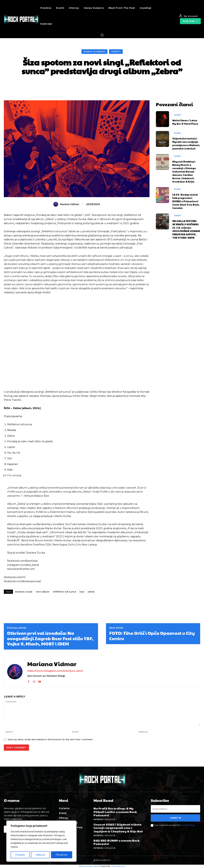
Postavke (20, 855)
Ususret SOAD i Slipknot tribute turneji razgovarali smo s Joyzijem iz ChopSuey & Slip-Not (118, 828)
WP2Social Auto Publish (89, 866)
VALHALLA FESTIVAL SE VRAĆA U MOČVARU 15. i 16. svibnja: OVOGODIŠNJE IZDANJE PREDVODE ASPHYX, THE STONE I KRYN (186, 229)
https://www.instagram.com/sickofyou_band (55, 671)
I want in (175, 818)
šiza (82, 592)
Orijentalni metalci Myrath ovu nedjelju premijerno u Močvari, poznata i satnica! (186, 143)
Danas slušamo (94, 52)
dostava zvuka (24, 592)
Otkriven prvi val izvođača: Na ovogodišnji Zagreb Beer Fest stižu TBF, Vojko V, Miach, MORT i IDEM (50, 638)
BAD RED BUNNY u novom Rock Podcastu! (117, 842)
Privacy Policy (188, 825)
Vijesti (116, 52)
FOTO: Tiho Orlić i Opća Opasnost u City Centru (152, 636)
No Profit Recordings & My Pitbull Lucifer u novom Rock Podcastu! (115, 812)
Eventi (178, 115)
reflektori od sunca (65, 592)
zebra (91, 592)
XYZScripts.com (118, 866)
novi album (43, 592)
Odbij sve (40, 855)
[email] (175, 809)
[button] (102, 35)
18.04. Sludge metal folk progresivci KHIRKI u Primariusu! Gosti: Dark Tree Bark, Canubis (186, 201)
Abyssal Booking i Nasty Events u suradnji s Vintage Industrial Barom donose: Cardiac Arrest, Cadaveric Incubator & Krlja (184, 171)
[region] (41, 841)
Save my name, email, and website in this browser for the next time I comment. (50, 739)
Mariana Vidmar (69, 204)
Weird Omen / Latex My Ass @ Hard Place (185, 122)
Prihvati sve (62, 855)
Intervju (98, 819)
